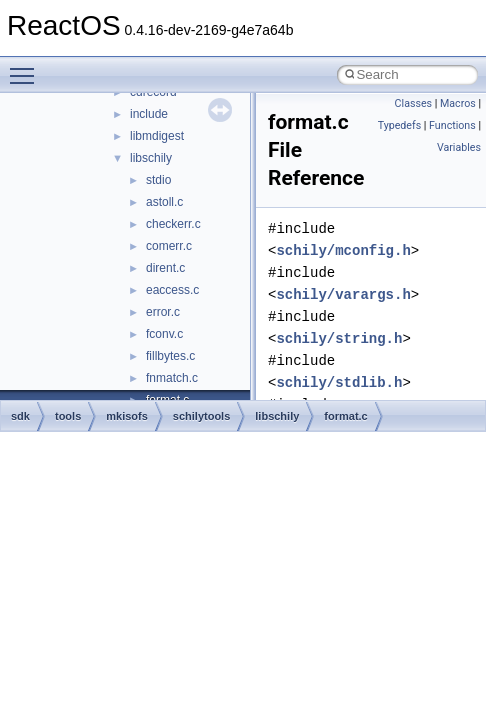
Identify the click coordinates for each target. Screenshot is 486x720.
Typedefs (400, 125)
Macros (458, 103)
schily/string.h (339, 338)
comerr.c (169, 246)
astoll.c (164, 202)
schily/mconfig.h (343, 250)
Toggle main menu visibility (27, 67)
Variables (459, 147)
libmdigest (157, 136)
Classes (413, 103)
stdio (158, 180)
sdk (20, 416)
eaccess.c (172, 290)
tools (68, 416)
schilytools (201, 416)
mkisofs (127, 416)
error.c (163, 312)
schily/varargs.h (343, 294)
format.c (345, 416)
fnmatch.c (172, 378)
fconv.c (164, 334)
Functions (452, 125)
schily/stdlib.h (339, 382)
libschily (151, 158)
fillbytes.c (170, 356)
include (149, 114)
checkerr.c (173, 224)
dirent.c (165, 268)
